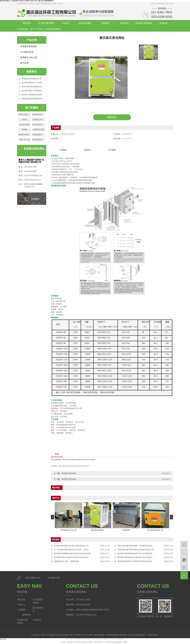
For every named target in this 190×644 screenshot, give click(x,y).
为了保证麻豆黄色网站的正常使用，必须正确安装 (74, 550)
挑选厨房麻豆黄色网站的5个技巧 (33, 99)
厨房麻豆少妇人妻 (29, 57)
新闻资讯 (124, 23)
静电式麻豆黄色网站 (39, 125)
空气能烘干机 (54, 578)
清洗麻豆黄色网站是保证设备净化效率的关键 (72, 553)
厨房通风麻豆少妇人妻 (39, 135)
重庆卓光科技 (98, 639)
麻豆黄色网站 (85, 23)
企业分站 (153, 4)
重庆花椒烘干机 (33, 578)
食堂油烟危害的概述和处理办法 (33, 87)
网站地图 (161, 4)
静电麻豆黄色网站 (25, 135)
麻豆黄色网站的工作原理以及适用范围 (33, 82)
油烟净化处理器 (39, 130)
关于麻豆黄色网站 (46, 23)
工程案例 (105, 23)
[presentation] (52, 517)
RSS (167, 4)
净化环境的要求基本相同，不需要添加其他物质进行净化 (140, 546)
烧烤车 (25, 120)
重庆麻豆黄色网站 (89, 460)
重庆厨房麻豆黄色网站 (39, 140)
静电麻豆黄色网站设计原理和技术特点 (33, 79)
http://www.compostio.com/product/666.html (74, 466)
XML (171, 4)
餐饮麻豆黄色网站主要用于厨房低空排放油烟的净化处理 (140, 561)
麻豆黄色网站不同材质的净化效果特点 (33, 91)
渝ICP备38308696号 (75, 639)
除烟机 (25, 130)
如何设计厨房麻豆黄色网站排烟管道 (33, 95)
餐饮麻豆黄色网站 (39, 114)
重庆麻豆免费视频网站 (137, 635)
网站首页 (27, 23)
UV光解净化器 (27, 52)
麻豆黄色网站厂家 (58, 460)
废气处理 (24, 63)
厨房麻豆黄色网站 (54, 29)
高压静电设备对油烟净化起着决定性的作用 (71, 557)
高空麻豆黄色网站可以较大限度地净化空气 (71, 546)
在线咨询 (163, 23)
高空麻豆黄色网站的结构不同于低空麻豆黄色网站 (137, 553)
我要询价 (112, 117)
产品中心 (66, 23)
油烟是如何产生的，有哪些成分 (67, 561)
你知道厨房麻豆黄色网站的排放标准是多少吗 (136, 550)
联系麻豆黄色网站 (144, 23)
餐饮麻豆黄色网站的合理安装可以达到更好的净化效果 (139, 557)
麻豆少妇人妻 (25, 140)
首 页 (33, 29)
